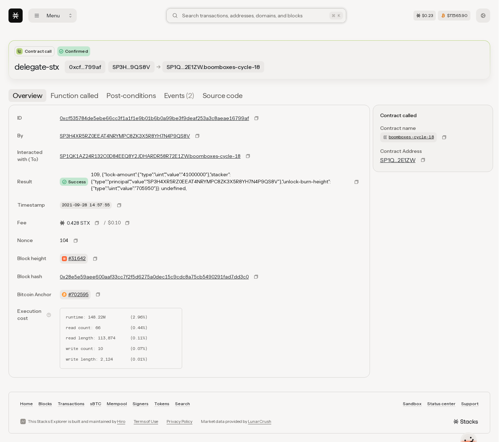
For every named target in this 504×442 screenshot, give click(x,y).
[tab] (27, 96)
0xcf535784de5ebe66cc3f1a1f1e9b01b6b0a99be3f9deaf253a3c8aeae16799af (154, 118)
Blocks (45, 404)
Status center (441, 404)
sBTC (96, 404)
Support (470, 404)
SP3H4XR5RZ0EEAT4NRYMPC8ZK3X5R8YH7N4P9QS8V (125, 136)
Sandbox (412, 404)
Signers (141, 404)
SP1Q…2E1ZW (398, 160)
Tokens (162, 404)
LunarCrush (260, 421)
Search (183, 404)
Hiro (121, 421)
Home (27, 404)
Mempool (117, 404)
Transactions (71, 404)
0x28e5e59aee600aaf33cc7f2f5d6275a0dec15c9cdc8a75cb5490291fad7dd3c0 (154, 277)
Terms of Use (146, 421)
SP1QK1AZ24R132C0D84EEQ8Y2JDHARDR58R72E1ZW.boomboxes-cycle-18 (150, 156)
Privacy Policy (179, 421)
